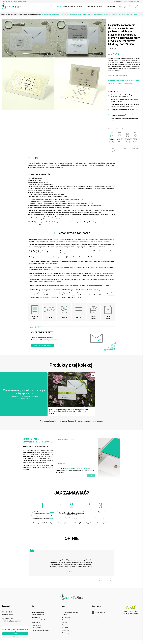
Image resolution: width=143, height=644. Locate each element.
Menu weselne (36, 625)
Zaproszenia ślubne (17, 14)
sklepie (52, 512)
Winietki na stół (37, 617)
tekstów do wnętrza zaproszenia (100, 242)
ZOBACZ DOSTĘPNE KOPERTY (42, 345)
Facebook (111, 295)
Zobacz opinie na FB (106, 581)
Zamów (22, 1)
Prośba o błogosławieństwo (41, 630)
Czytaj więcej (15, 640)
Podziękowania (37, 628)
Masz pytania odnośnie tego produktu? (124, 81)
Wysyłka (64, 622)
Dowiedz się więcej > (71, 518)
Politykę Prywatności (82, 468)
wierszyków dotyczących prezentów (79, 242)
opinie (112, 120)
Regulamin (70, 468)
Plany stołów (36, 622)
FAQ (63, 625)
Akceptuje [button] (15, 634)
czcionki (51, 242)
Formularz (10, 1)
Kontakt (64, 615)
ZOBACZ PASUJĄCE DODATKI (113, 150)
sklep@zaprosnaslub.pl (131, 1)
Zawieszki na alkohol (38, 620)
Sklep (59, 7)
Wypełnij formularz (41, 516)
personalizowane (58, 240)
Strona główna (6, 14)
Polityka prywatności (68, 633)
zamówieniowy (70, 612)
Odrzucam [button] (15, 637)
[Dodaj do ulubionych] (115, 49)
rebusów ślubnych (60, 242)
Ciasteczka (65, 630)
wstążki (37, 242)
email (51, 519)
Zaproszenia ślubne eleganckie (32, 14)
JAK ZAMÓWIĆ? (135, 148)
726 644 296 (77, 297)
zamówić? (66, 617)
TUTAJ (82, 200)
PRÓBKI (124, 148)
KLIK (74, 295)
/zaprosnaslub (98, 616)
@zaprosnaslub (98, 612)
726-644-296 (117, 1)
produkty (38, 612)
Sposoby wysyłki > (101, 518)
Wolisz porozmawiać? (121, 84)
